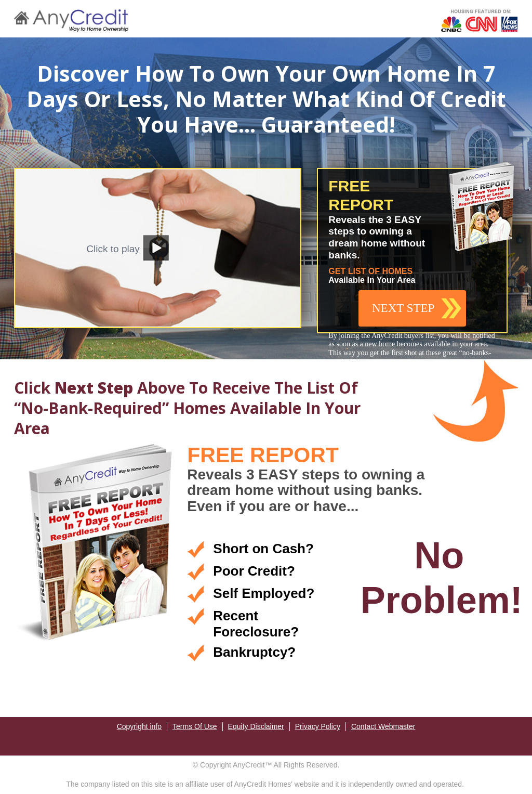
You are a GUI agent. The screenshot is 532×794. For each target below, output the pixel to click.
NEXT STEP (403, 308)
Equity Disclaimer (256, 726)
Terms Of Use (195, 726)
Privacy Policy (318, 726)
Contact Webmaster (383, 726)
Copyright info (139, 726)
